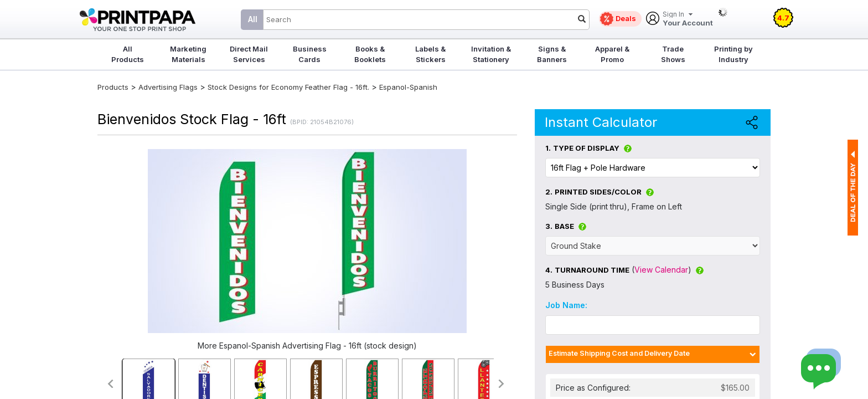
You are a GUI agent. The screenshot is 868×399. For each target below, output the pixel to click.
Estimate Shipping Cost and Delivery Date (619, 353)
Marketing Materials (188, 54)
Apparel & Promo (612, 54)
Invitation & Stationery (491, 54)
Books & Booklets (370, 54)
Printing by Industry (733, 54)
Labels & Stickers (430, 54)
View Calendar (661, 270)
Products (113, 87)
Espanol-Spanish (408, 87)
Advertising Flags (168, 87)
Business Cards (310, 54)
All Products (128, 54)
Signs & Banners (552, 54)
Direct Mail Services (249, 54)
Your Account (688, 19)
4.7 (783, 18)
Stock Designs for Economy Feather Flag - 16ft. (288, 87)
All (253, 19)
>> (502, 384)
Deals (626, 18)
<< (110, 384)
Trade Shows (673, 54)
